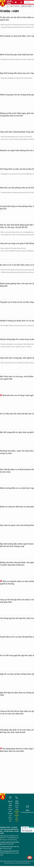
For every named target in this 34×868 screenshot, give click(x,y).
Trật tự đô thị (15, 6)
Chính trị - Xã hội (26, 6)
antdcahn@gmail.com (28, 812)
